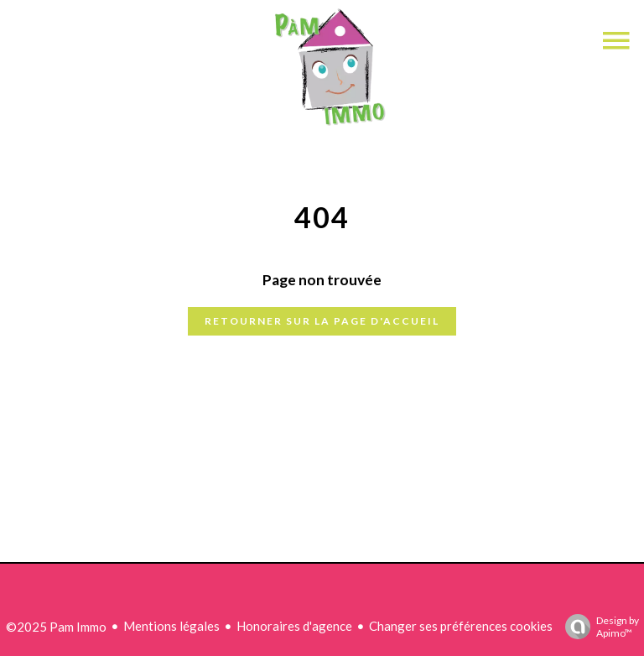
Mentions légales (171, 626)
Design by (598, 627)
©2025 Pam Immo (56, 627)
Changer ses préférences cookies (461, 626)
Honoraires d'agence (294, 626)
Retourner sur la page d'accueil (322, 321)
